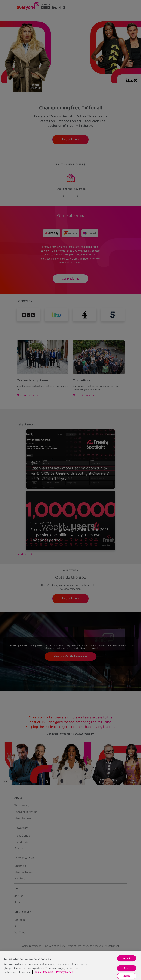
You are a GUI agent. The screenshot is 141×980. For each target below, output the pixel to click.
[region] (70, 966)
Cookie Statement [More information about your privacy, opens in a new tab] (43, 972)
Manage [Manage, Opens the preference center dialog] (127, 976)
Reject (127, 968)
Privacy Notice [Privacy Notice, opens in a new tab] (65, 972)
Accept (127, 958)
